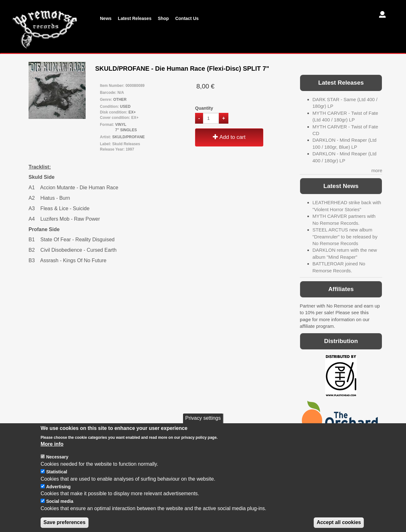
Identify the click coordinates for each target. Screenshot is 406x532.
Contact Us (187, 18)
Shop (163, 18)
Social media (60, 510)
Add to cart (229, 137)
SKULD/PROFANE (129, 137)
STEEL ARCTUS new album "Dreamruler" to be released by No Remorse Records (345, 237)
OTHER (120, 100)
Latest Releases (135, 18)
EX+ (132, 112)
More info (52, 453)
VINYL (121, 125)
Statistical (56, 480)
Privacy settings (203, 427)
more (377, 170)
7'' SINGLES (126, 130)
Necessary (57, 465)
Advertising (58, 495)
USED (125, 107)
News (106, 18)
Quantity (204, 108)
